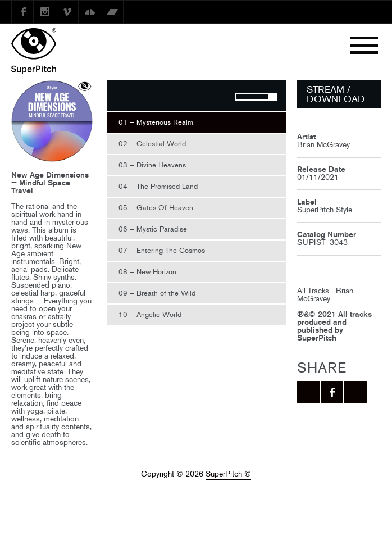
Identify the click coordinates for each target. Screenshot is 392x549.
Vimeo (67, 12)
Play (121, 97)
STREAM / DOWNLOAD (336, 94)
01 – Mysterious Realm (156, 122)
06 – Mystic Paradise (153, 229)
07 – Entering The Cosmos (162, 250)
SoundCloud (90, 12)
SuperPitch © (228, 474)
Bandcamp (112, 12)
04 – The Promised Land (158, 186)
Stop (144, 97)
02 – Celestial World (152, 144)
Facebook (22, 12)
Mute (216, 97)
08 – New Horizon (147, 272)
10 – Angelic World (150, 314)
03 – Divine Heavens (152, 165)
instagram (45, 12)
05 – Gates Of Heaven (156, 208)
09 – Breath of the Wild (157, 293)
